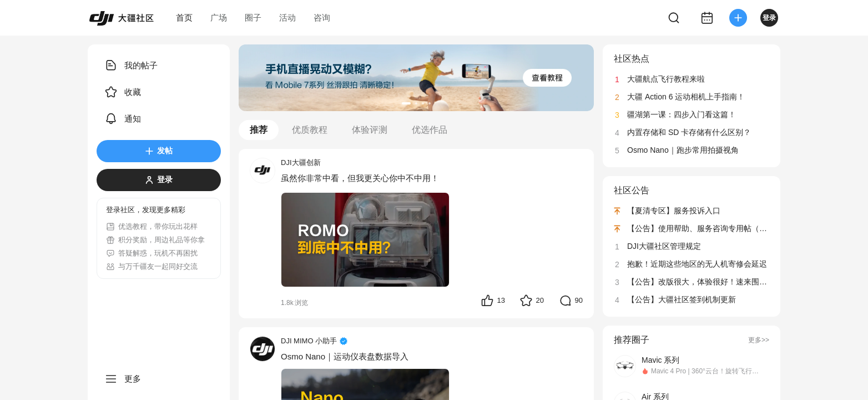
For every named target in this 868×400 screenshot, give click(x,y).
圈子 (253, 17)
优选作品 (430, 130)
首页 (184, 17)
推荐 (259, 130)
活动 (287, 17)
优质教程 (310, 130)
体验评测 (370, 130)
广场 (219, 17)
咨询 (322, 17)
